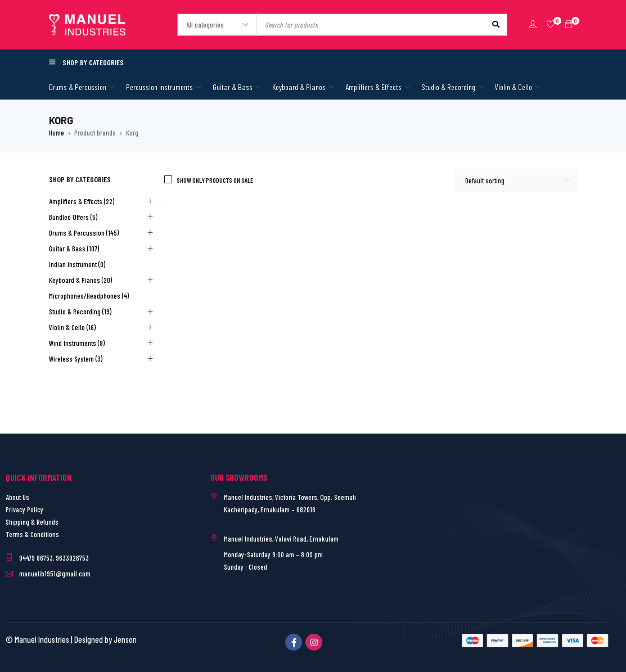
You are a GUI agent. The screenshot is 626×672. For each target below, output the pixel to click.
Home (57, 133)
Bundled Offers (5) (73, 217)
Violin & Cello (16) (72, 327)
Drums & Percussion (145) (84, 233)
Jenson (125, 639)
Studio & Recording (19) (80, 312)
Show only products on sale (215, 180)
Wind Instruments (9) (77, 343)
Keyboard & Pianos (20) (80, 280)
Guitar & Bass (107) (74, 249)
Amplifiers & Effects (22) (82, 201)
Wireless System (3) (76, 359)
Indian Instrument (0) (77, 264)
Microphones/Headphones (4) (89, 296)
